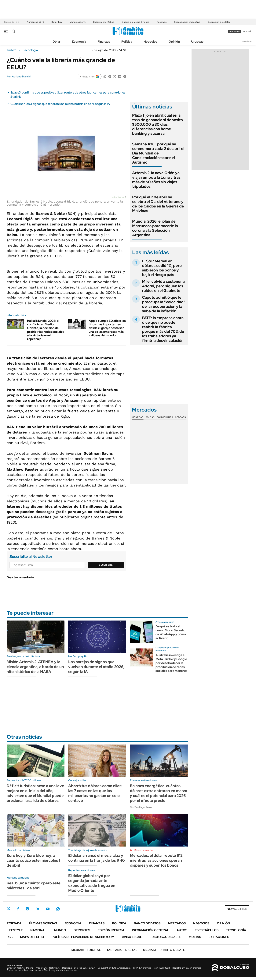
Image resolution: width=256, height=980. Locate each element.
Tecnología (30, 50)
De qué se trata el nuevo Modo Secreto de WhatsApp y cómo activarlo (171, 632)
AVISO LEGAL (132, 937)
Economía (79, 42)
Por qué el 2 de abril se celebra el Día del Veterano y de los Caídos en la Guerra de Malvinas (158, 204)
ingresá (247, 31)
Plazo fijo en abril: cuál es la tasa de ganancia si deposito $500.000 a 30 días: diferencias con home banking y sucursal (157, 124)
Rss (10, 937)
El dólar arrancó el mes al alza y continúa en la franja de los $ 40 (97, 858)
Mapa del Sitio (32, 937)
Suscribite (106, 565)
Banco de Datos (147, 923)
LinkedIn (37, 909)
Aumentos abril (35, 22)
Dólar (57, 42)
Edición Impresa (111, 930)
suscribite (235, 31)
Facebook (18, 909)
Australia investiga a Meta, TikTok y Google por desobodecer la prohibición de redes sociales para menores (171, 663)
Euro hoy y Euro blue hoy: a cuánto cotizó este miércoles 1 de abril (33, 860)
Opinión (174, 42)
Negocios (150, 42)
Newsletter (247, 41)
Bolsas (150, 417)
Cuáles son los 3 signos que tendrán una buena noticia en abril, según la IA (60, 104)
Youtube (48, 909)
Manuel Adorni (78, 22)
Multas (195, 937)
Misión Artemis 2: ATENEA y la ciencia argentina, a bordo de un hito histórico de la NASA (35, 667)
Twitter (9, 909)
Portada (14, 923)
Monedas (138, 417)
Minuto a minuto (143, 850)
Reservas (162, 22)
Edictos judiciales (165, 937)
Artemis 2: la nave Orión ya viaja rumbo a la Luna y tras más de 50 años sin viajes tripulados (156, 180)
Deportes (82, 930)
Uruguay (197, 42)
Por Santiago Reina (141, 807)
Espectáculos (207, 930)
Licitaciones (219, 937)
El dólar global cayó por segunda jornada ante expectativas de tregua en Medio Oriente (92, 883)
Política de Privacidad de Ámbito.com (83, 937)
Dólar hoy (57, 22)
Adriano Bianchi (21, 76)
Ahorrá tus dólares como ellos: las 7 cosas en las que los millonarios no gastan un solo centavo (95, 793)
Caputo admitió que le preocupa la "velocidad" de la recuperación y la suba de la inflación (164, 304)
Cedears (180, 417)
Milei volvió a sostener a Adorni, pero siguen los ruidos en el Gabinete (163, 286)
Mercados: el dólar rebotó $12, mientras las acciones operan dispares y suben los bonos (157, 860)
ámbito (12, 50)
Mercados (177, 923)
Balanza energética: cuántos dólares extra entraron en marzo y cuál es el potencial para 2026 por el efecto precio (159, 793)
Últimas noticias (43, 923)
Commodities (165, 417)
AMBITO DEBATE (164, 950)
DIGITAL (86, 950)
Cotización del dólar (219, 22)
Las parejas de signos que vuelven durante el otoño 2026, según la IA (96, 667)
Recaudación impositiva (187, 22)
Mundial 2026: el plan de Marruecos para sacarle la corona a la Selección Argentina (155, 228)
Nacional (38, 930)
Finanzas (104, 42)
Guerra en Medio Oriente (135, 22)
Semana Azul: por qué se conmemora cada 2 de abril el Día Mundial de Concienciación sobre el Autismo (158, 153)
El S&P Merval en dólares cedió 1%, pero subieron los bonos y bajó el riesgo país (162, 268)
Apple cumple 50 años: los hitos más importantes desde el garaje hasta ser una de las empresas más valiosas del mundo (107, 328)
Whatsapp (58, 909)
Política (127, 42)
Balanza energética (104, 22)
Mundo (60, 930)
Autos (182, 930)
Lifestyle (15, 930)
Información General (150, 930)
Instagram (27, 909)
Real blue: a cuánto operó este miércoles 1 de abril (34, 886)
